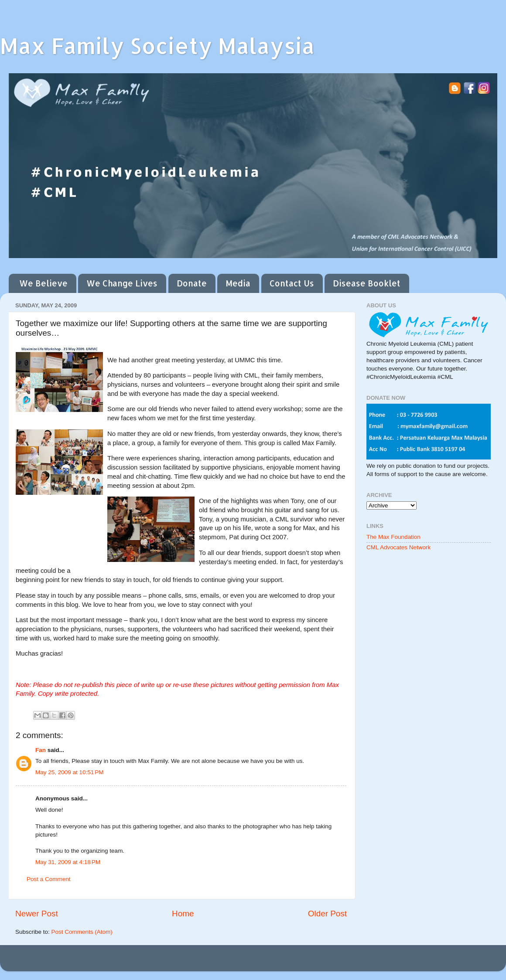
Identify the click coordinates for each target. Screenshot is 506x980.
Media (238, 283)
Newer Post (37, 914)
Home (183, 914)
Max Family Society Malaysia (157, 45)
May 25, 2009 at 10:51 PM (69, 772)
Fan (41, 750)
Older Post (327, 914)
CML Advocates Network (398, 547)
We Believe (43, 283)
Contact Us (292, 283)
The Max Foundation (393, 537)
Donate (192, 283)
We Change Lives (122, 283)
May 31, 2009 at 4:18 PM (68, 862)
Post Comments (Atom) (82, 932)
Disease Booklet (367, 283)
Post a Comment (49, 879)
